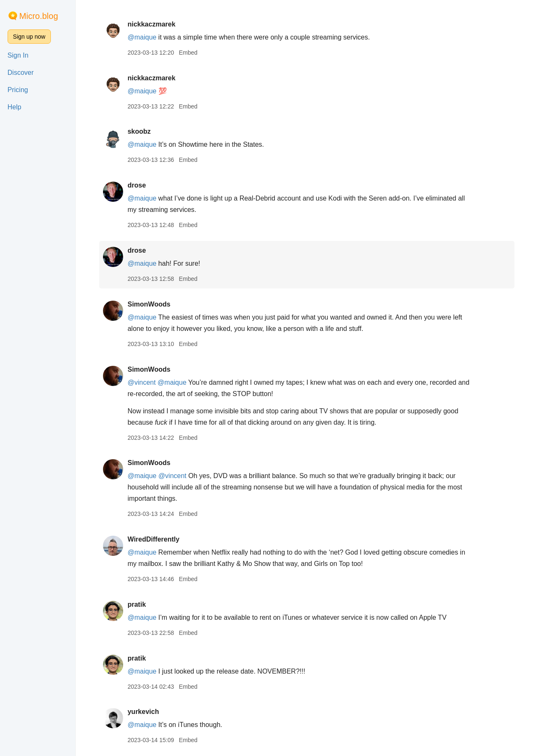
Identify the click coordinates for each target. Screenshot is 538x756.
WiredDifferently (153, 539)
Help (15, 107)
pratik (137, 604)
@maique (142, 37)
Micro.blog (39, 16)
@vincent (141, 382)
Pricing (18, 90)
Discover (21, 73)
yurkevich (143, 712)
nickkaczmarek (151, 24)
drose (137, 185)
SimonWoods (149, 304)
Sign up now (29, 37)
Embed (188, 53)
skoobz (139, 131)
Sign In (18, 55)
